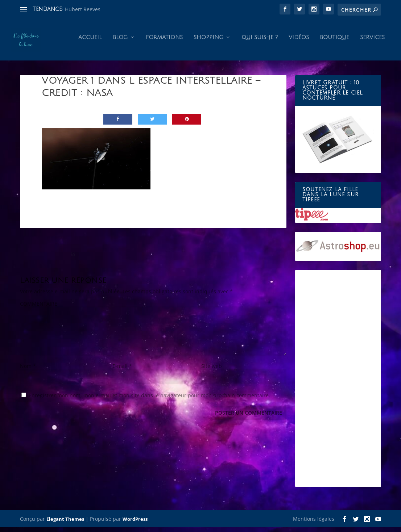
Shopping (208, 42)
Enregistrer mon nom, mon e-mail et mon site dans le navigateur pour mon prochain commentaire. (149, 400)
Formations (164, 42)
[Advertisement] (338, 384)
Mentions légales (314, 523)
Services (372, 42)
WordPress (135, 524)
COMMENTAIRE (39, 308)
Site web (212, 371)
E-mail (122, 371)
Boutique (334, 42)
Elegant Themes (65, 524)
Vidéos (299, 42)
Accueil (90, 42)
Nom (28, 371)
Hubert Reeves (83, 9)
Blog (120, 42)
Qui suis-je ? (260, 42)
